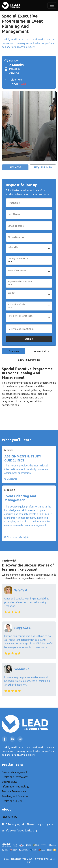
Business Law (9, 782)
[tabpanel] (29, 390)
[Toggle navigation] (52, 5)
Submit (29, 339)
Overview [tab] (14, 351)
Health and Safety (12, 801)
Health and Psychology (15, 777)
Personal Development (14, 791)
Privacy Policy (10, 817)
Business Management (14, 772)
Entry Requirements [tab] (29, 360)
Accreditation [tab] (42, 351)
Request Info (43, 167)
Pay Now (15, 167)
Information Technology (15, 787)
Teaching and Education (15, 796)
